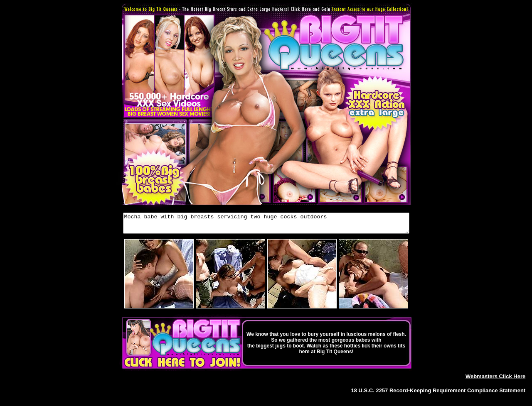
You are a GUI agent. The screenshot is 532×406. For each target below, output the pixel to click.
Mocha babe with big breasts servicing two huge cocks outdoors (266, 225)
